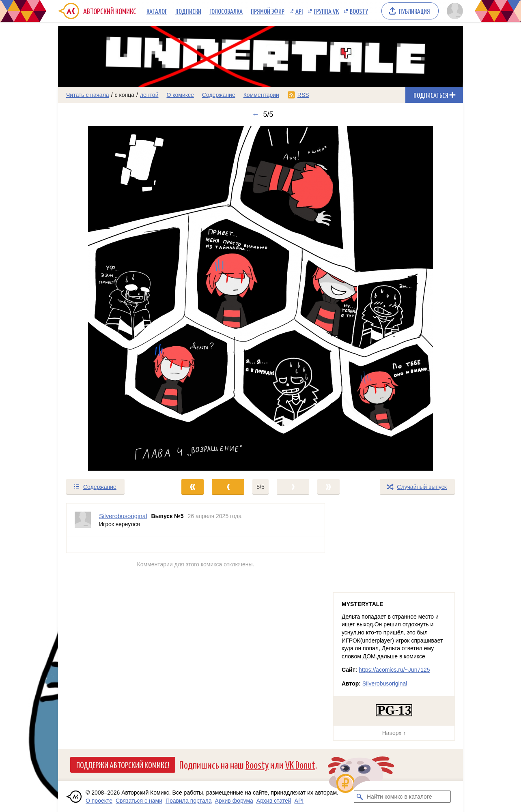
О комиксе (180, 95)
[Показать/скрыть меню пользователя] (453, 11)
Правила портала (189, 801)
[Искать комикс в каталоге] (360, 797)
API (299, 11)
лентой (149, 95)
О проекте (99, 801)
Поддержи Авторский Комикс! (123, 765)
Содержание (219, 95)
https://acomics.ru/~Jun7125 (394, 670)
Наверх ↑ (394, 733)
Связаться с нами (139, 801)
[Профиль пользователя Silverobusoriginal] (83, 520)
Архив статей (274, 801)
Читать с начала (88, 95)
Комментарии (261, 95)
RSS (303, 95)
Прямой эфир (268, 11)
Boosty (359, 11)
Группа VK (326, 11)
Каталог (157, 11)
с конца (125, 95)
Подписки (188, 11)
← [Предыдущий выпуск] (255, 114)
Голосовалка (226, 11)
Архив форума (234, 801)
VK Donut (300, 764)
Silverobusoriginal (385, 683)
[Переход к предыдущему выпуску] (109, 298)
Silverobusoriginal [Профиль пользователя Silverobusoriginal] (123, 516)
